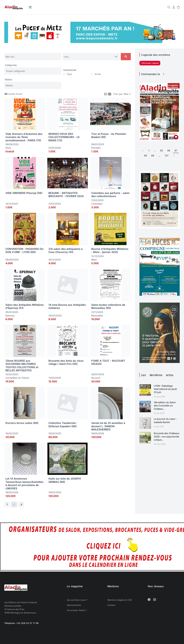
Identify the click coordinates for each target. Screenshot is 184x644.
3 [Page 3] (21, 504)
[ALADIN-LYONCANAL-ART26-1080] (160, 362)
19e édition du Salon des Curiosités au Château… (165, 406)
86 (169, 151)
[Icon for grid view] (110, 94)
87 (176, 151)
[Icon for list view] (106, 94)
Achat (98, 74)
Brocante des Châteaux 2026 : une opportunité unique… (167, 436)
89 (153, 156)
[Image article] (145, 390)
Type (69, 74)
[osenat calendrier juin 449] (160, 228)
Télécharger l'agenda (150, 63)
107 (167, 156)
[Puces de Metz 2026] (92, 42)
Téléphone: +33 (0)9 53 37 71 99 (21, 623)
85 (162, 151)
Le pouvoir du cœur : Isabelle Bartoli (165, 420)
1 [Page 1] (7, 504)
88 (145, 156)
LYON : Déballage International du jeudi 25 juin (165, 389)
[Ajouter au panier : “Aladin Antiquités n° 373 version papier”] (176, 137)
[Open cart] (178, 7)
